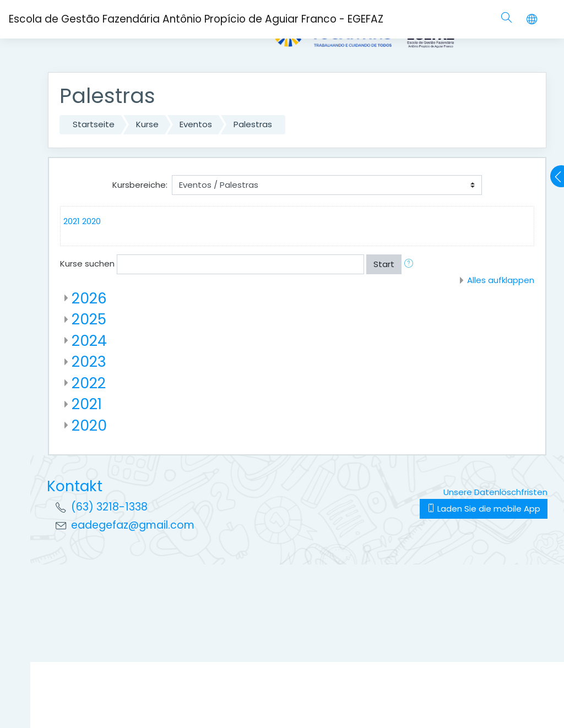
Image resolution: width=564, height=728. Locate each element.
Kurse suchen (87, 264)
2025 (89, 319)
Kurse (147, 124)
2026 (89, 298)
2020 (91, 221)
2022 (89, 383)
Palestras (253, 124)
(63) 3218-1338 (109, 507)
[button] (411, 265)
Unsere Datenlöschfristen (495, 492)
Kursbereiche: (140, 185)
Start (384, 264)
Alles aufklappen (501, 280)
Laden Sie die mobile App (484, 509)
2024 (89, 341)
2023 (89, 362)
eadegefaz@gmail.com (133, 525)
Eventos (196, 124)
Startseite (94, 124)
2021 (72, 221)
